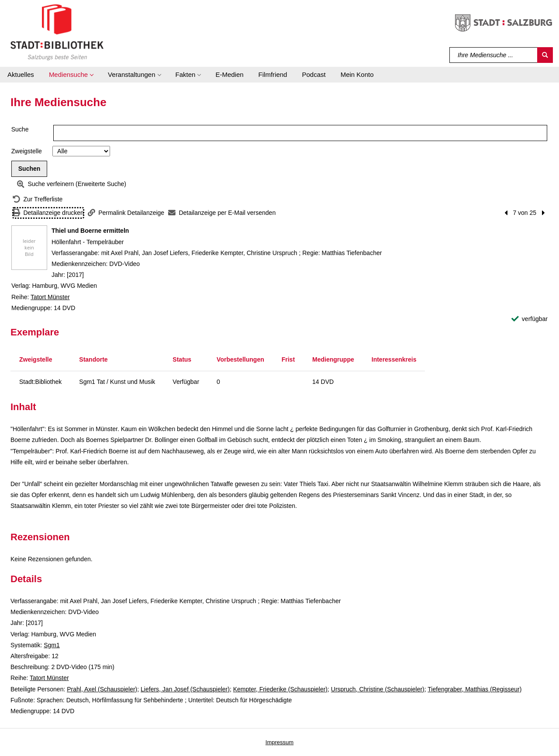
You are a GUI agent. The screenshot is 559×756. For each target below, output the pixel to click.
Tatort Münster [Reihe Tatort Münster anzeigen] (50, 297)
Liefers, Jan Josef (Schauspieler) (185, 689)
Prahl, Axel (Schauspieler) (102, 689)
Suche (20, 129)
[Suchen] (545, 55)
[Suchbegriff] (494, 55)
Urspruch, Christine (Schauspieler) (378, 689)
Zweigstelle (27, 151)
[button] (71, 75)
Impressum (279, 742)
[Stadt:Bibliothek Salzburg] (57, 32)
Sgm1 (52, 645)
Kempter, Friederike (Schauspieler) (280, 689)
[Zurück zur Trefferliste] (38, 199)
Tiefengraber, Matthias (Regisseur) (474, 689)
